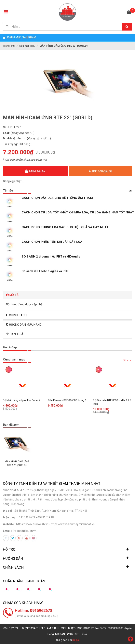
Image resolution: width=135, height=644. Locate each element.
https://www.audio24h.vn (32, 524)
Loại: (6, 133)
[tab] (67, 295)
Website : (9, 524)
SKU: (6, 127)
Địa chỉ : (8, 511)
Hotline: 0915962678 (34, 611)
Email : (7, 531)
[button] (67, 295)
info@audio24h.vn (25, 531)
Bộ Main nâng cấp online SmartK (22, 400)
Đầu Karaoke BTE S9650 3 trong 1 (67, 400)
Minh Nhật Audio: (14, 138)
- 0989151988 (45, 517)
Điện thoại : (10, 517)
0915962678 (101, 171)
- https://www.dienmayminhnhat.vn (72, 524)
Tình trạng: (10, 144)
